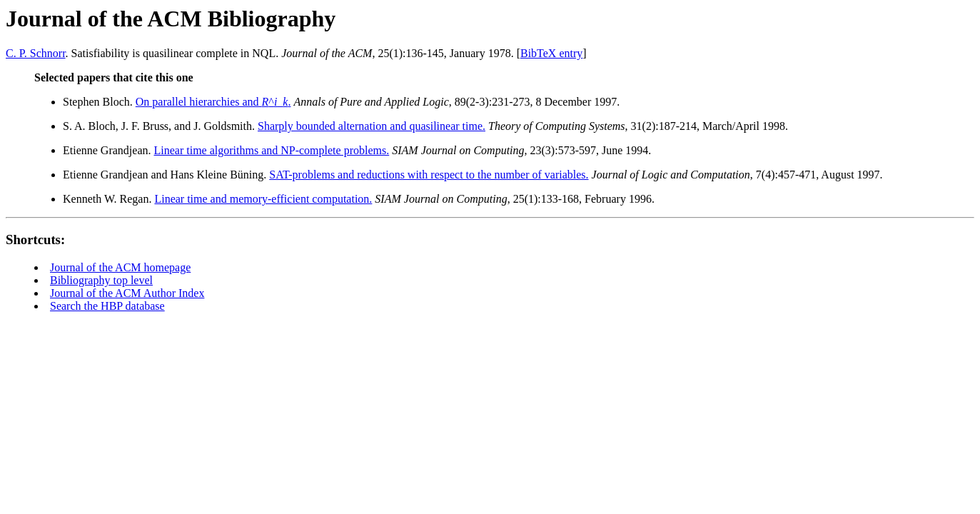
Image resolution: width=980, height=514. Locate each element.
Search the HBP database (107, 306)
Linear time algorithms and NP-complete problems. (272, 150)
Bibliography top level (101, 280)
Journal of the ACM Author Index (127, 293)
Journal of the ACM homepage (120, 267)
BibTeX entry (551, 53)
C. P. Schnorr (36, 53)
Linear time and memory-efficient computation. (263, 199)
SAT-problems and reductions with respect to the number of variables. (429, 175)
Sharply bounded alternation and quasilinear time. (372, 126)
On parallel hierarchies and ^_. (213, 102)
